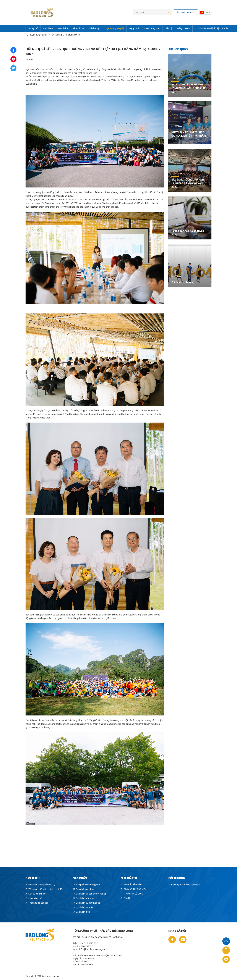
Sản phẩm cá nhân (84, 889)
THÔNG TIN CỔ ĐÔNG (132, 894)
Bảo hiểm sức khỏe (84, 898)
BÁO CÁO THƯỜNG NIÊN (133, 889)
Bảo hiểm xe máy (83, 907)
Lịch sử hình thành (36, 894)
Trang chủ (33, 28)
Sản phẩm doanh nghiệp (86, 885)
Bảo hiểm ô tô (82, 912)
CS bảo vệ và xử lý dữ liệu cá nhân (212, 28)
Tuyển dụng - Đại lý (114, 28)
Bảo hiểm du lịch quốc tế (87, 903)
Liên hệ (169, 28)
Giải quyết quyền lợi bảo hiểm (184, 885)
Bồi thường (94, 28)
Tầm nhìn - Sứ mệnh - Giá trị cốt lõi (44, 889)
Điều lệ (125, 898)
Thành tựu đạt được (37, 903)
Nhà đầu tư (78, 28)
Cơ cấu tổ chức (34, 898)
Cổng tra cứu (184, 28)
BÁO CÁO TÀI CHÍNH (131, 885)
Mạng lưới (134, 28)
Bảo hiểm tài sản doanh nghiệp (90, 894)
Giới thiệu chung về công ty (40, 885)
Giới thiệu (48, 28)
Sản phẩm (63, 28)
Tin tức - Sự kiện (152, 28)
